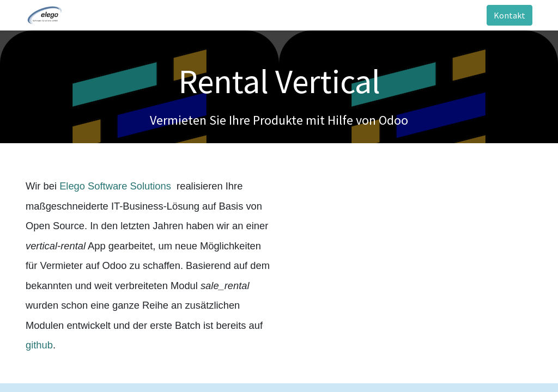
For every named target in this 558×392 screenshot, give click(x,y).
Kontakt (510, 15)
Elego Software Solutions (117, 186)
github (39, 345)
